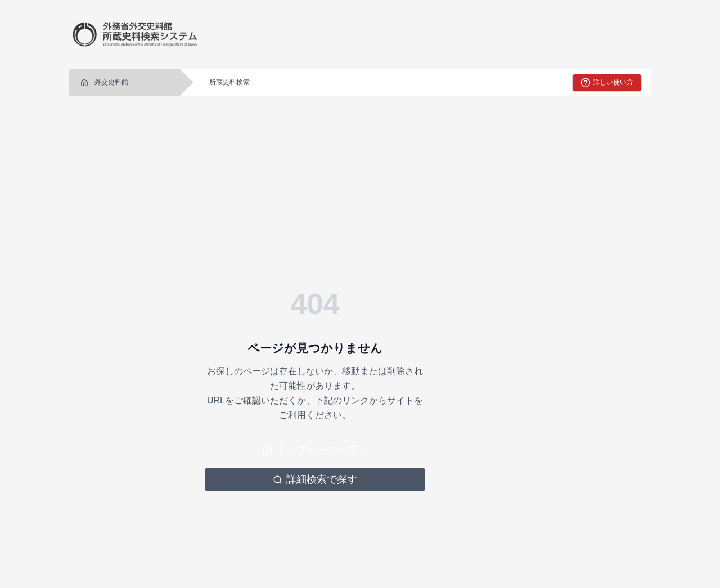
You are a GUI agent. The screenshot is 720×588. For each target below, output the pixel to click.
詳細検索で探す (315, 479)
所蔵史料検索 (229, 82)
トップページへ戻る (315, 450)
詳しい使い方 (607, 83)
